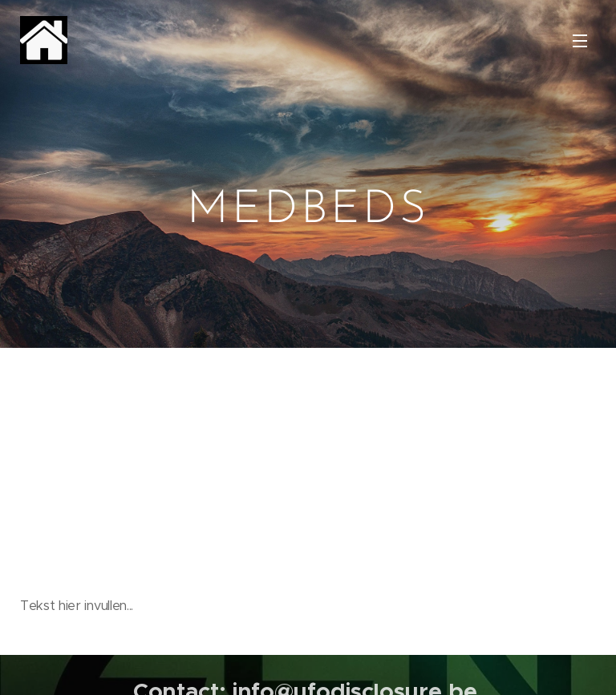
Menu (580, 41)
